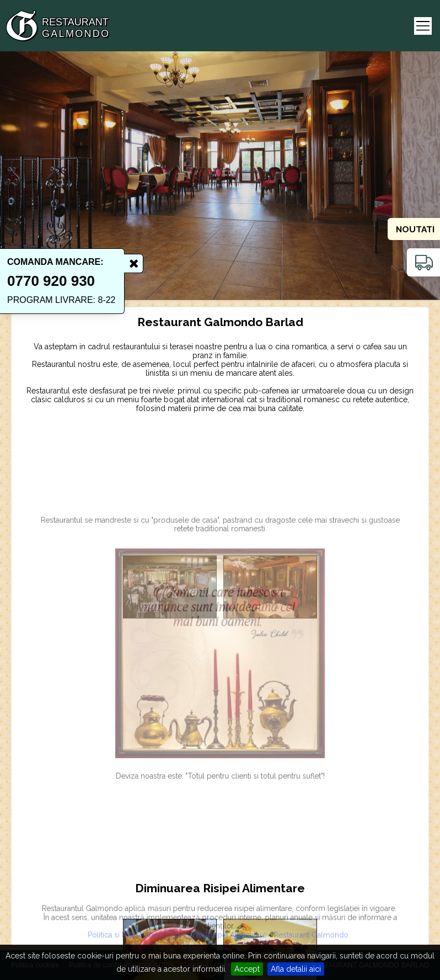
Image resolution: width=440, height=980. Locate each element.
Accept (247, 969)
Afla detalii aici (296, 969)
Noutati (415, 230)
